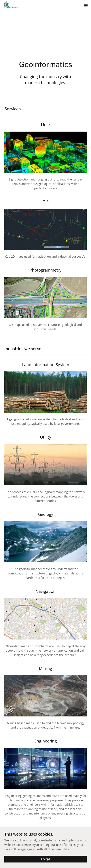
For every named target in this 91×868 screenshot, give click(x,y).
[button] (86, 5)
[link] (11, 5)
